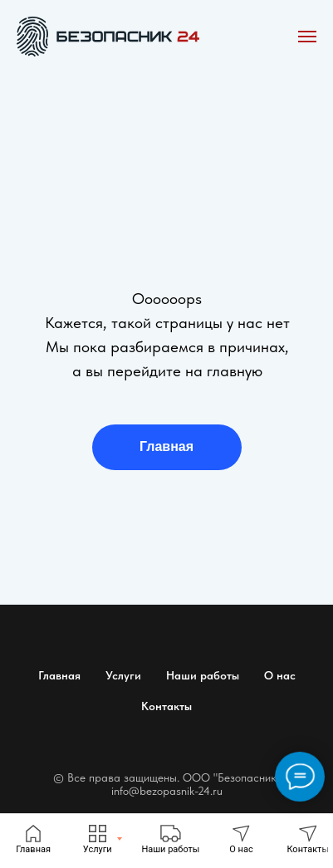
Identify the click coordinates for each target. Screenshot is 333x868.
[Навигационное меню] (307, 37)
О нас (280, 675)
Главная (166, 446)
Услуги (123, 675)
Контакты (166, 706)
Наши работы (203, 675)
